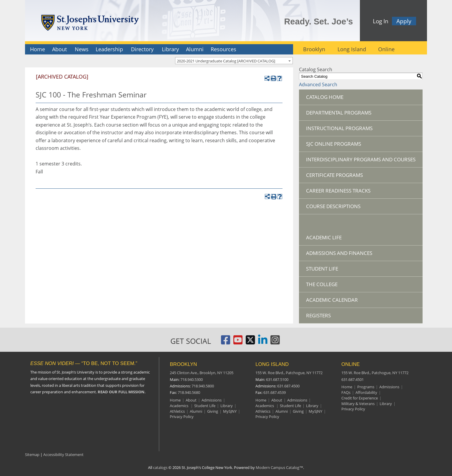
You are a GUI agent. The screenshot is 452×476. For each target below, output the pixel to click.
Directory (142, 49)
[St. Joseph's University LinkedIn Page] (263, 342)
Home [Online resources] (347, 387)
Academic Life (324, 237)
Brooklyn (314, 49)
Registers (318, 315)
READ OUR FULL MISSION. (122, 392)
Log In (381, 21)
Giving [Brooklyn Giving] (213, 411)
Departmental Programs (339, 113)
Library (170, 49)
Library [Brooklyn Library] (227, 406)
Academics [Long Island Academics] (265, 406)
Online (386, 49)
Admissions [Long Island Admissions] (297, 400)
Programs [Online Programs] (366, 387)
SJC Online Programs (334, 144)
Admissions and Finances (339, 253)
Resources (223, 49)
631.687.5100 (277, 379)
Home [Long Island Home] (261, 400)
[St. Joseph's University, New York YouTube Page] (238, 342)
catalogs (160, 467)
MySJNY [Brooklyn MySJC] (230, 411)
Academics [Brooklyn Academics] (180, 406)
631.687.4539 (275, 392)
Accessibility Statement (63, 455)
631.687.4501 (353, 379)
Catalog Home (325, 97)
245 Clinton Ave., (202, 373)
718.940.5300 (192, 379)
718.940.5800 (203, 386)
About (59, 49)
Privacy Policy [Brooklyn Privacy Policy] (182, 417)
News (82, 49)
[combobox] (234, 61)
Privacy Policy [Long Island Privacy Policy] (267, 417)
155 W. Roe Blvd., (289, 373)
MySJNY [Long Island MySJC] (315, 411)
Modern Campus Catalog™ (279, 467)
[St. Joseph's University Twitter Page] (250, 342)
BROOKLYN (183, 364)
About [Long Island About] (277, 400)
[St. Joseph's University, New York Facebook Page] (226, 342)
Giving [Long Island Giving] (298, 411)
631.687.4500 (288, 386)
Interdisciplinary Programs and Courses (361, 159)
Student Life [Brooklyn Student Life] (205, 406)
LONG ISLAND (272, 364)
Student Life (322, 269)
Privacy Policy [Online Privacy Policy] (353, 409)
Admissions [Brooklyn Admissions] (212, 400)
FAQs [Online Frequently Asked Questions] (346, 392)
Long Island (352, 49)
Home (38, 49)
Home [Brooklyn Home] (175, 400)
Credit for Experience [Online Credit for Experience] (360, 398)
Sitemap (32, 455)
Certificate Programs (334, 175)
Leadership (109, 49)
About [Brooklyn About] (191, 400)
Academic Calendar (332, 300)
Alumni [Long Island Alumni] (282, 411)
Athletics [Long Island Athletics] (263, 411)
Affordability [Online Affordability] (366, 392)
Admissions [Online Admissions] (389, 387)
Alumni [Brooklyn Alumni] (196, 411)
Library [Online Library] (386, 404)
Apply (404, 21)
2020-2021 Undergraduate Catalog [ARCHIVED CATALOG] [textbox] (226, 61)
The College (322, 284)
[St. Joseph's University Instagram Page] (275, 342)
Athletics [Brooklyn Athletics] (177, 411)
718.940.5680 (189, 392)
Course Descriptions (333, 206)
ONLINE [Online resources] (350, 364)
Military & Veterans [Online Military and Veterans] (358, 404)
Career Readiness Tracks (338, 191)
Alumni (195, 49)
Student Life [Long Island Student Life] (290, 406)
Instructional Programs (339, 128)
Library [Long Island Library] (312, 406)
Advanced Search (318, 84)
